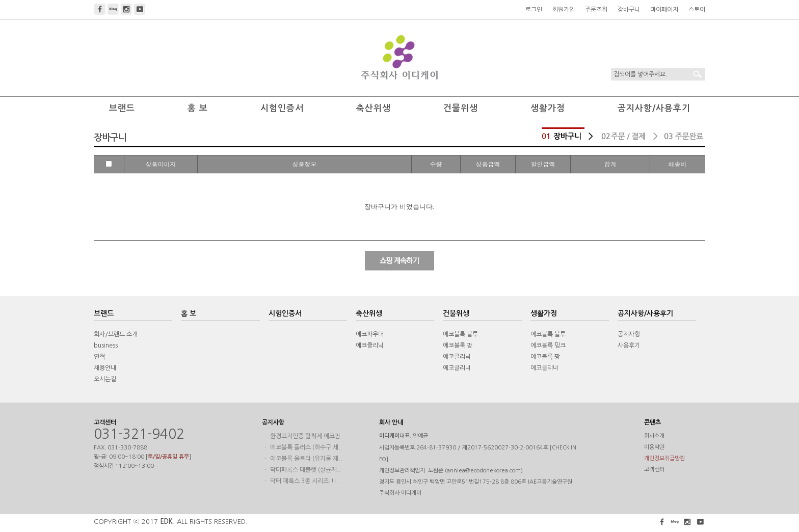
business (106, 345)
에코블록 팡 (458, 345)
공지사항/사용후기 (654, 108)
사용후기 (629, 345)
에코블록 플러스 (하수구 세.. (306, 447)
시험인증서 (282, 108)
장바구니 (629, 10)
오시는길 (105, 379)
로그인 (534, 10)
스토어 (697, 10)
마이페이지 (664, 10)
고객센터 (654, 470)
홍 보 (198, 108)
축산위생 (374, 108)
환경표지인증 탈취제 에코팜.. (307, 436)
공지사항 (629, 334)
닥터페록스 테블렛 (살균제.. (305, 470)
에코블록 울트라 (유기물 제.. (306, 459)
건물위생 (461, 108)
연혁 (99, 357)
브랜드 (122, 108)
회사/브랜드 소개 (116, 334)
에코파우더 (370, 334)
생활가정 (548, 108)
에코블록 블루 (460, 334)
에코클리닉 (370, 345)
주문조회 (596, 10)
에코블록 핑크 (548, 345)
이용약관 (654, 447)
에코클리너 (457, 368)
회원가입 (564, 10)
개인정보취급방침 (664, 458)
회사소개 (654, 436)
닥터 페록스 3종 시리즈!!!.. (305, 481)
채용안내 (105, 368)
